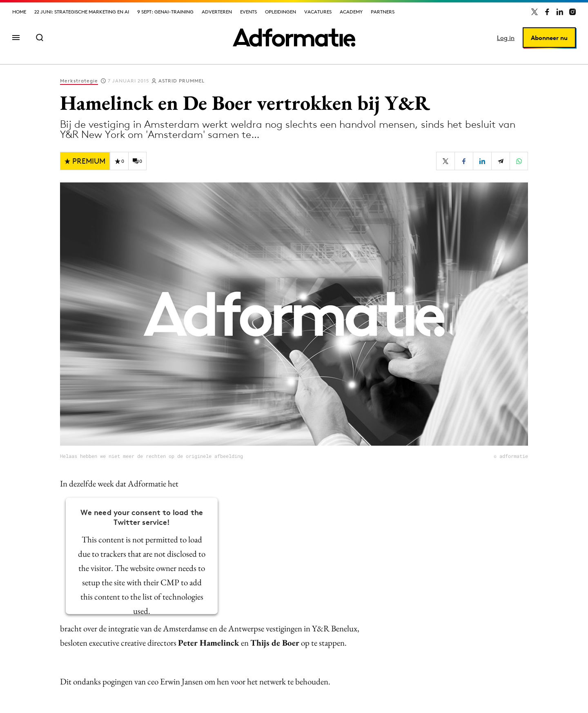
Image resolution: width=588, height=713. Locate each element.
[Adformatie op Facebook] (547, 12)
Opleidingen (281, 12)
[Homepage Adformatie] (294, 38)
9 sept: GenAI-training (165, 12)
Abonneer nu (549, 38)
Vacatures (318, 12)
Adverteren (217, 12)
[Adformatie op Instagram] (572, 12)
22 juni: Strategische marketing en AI (82, 12)
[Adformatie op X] (535, 12)
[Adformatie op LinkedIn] (560, 12)
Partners (383, 12)
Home (19, 12)
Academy (351, 12)
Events (248, 12)
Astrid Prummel (182, 81)
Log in (506, 38)
